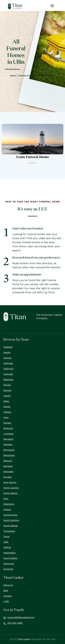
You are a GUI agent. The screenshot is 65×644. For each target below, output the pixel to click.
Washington (10, 553)
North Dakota (10, 493)
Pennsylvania (10, 515)
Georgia (7, 390)
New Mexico (10, 482)
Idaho (6, 401)
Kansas (7, 423)
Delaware (8, 379)
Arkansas (8, 363)
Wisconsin (9, 564)
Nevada (7, 477)
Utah (6, 542)
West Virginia (10, 558)
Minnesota (9, 450)
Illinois (33, 78)
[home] (15, 6)
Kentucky (8, 428)
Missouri (8, 461)
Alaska (7, 352)
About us (8, 585)
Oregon (7, 509)
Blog (6, 590)
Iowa (6, 417)
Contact (8, 596)
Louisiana (8, 434)
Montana (8, 466)
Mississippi (9, 455)
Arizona (7, 358)
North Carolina (11, 488)
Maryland (8, 439)
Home (13, 76)
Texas (6, 536)
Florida (7, 385)
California (8, 369)
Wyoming (8, 569)
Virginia (7, 547)
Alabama (8, 347)
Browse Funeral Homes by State (35, 76)
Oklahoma (9, 504)
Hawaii (7, 396)
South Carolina (11, 520)
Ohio (6, 499)
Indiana (7, 412)
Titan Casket (24, 639)
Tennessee (9, 531)
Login (6, 601)
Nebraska (8, 471)
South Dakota (10, 526)
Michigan (8, 444)
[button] (52, 6)
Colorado (8, 374)
